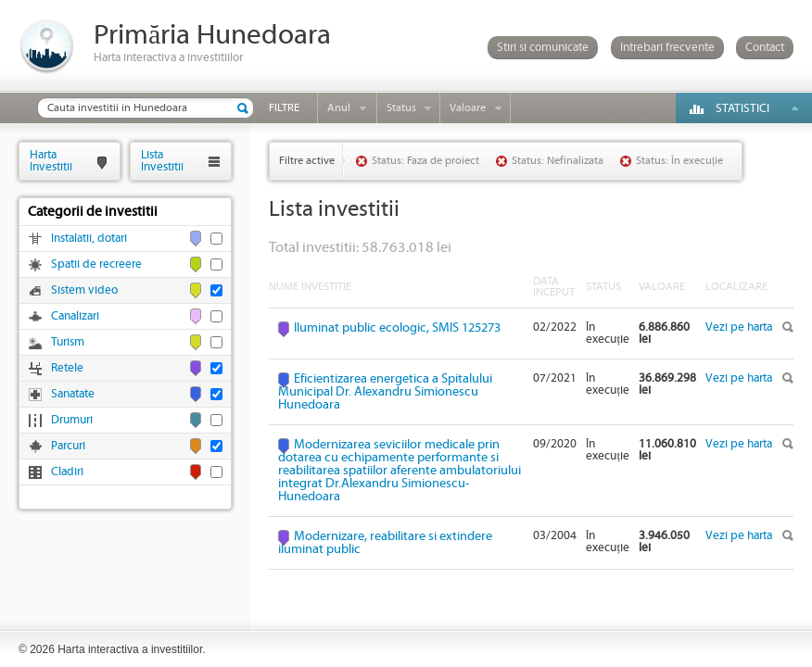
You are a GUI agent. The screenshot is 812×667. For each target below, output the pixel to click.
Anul (339, 108)
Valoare (468, 108)
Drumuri (72, 420)
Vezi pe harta (739, 327)
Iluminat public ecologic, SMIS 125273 (397, 328)
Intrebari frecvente (667, 48)
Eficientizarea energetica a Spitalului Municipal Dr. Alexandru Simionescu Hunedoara (385, 392)
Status (401, 108)
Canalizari (75, 316)
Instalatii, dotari (89, 239)
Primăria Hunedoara (212, 36)
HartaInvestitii (51, 161)
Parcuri (68, 446)
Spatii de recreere (96, 264)
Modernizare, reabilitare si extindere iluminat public (385, 543)
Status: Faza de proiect (425, 161)
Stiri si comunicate (543, 48)
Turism (68, 342)
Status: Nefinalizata (558, 161)
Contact (765, 48)
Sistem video (84, 290)
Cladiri (67, 472)
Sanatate (73, 394)
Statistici (742, 109)
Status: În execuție (679, 161)
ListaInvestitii (162, 161)
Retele (67, 368)
